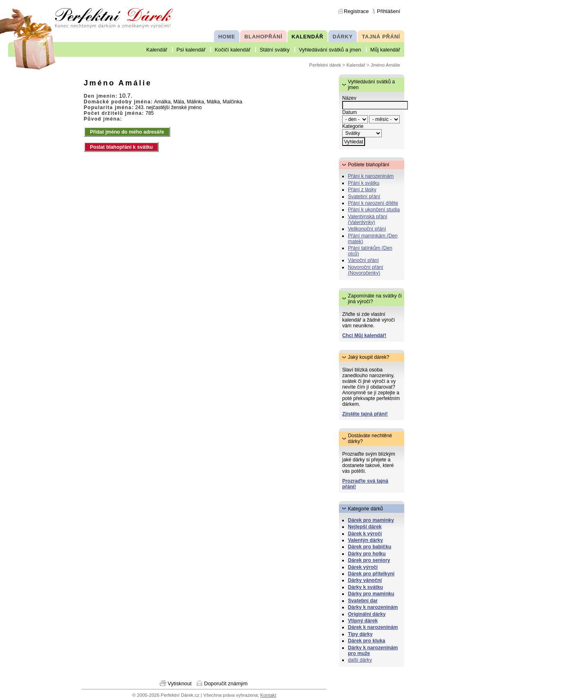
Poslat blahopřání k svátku (121, 147)
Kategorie (353, 126)
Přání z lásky (362, 190)
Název (349, 98)
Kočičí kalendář (233, 50)
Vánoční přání (363, 260)
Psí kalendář (191, 50)
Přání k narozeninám (371, 176)
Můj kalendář (385, 50)
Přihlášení (389, 11)
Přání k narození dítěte (373, 203)
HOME (227, 37)
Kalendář (157, 50)
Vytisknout (180, 683)
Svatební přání (364, 197)
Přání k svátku (364, 183)
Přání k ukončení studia (374, 210)
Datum (350, 112)
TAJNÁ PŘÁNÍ (381, 37)
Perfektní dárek (325, 65)
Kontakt (268, 695)
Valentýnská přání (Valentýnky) (367, 219)
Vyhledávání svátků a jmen (330, 50)
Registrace (356, 11)
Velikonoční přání (367, 229)
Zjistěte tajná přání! (365, 414)
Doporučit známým (226, 683)
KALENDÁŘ (307, 37)
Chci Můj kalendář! (364, 335)
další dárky (360, 660)
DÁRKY (342, 37)
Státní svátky (275, 50)
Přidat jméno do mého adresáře (127, 132)
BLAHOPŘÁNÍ (264, 37)
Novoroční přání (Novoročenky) (366, 270)
